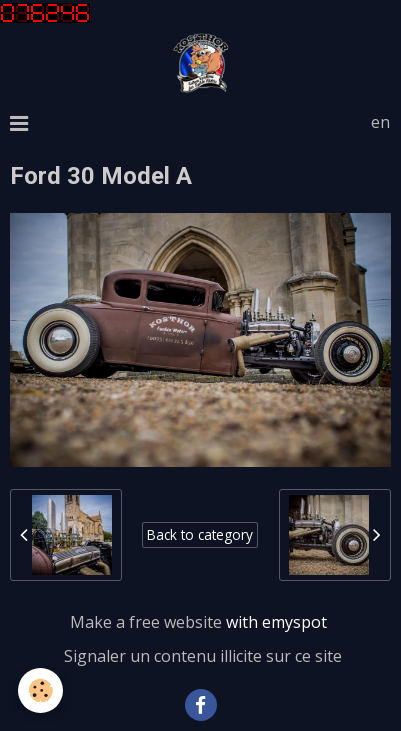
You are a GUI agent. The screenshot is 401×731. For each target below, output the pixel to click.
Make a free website (146, 622)
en (380, 122)
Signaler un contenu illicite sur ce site (203, 656)
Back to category (200, 534)
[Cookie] (40, 690)
